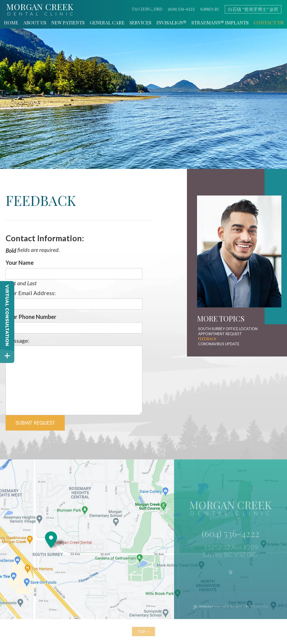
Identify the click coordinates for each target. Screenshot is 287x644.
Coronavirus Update (219, 344)
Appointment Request (220, 334)
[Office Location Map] (51, 537)
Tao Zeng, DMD (147, 9)
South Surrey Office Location (228, 329)
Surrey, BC (210, 9)
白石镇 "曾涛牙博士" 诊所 (253, 9)
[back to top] (143, 632)
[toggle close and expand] (7, 356)
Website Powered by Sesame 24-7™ (226, 606)
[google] (231, 575)
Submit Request (35, 423)
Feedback (207, 339)
